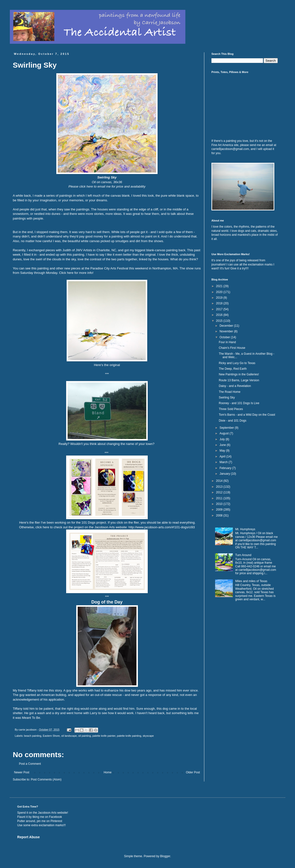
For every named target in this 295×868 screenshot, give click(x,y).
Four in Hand (227, 342)
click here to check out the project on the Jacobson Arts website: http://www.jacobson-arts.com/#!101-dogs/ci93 (115, 527)
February (226, 468)
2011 (220, 498)
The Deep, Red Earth (233, 369)
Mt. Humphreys (245, 529)
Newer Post (22, 772)
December (227, 326)
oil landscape (69, 736)
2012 (220, 492)
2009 (220, 510)
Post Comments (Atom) (46, 780)
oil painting (85, 736)
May (223, 451)
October (225, 337)
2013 (220, 487)
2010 (220, 504)
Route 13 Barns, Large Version (239, 380)
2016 (220, 315)
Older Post (193, 772)
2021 (220, 286)
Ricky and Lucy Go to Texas (237, 363)
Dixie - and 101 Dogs (233, 421)
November (227, 331)
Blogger (165, 856)
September (227, 428)
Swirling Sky (227, 397)
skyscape (148, 736)
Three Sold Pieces (231, 409)
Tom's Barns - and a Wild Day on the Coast (247, 415)
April (223, 456)
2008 (220, 515)
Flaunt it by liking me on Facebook (40, 817)
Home (108, 772)
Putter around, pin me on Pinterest (40, 821)
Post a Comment (30, 764)
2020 (220, 292)
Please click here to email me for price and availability (107, 186)
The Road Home (230, 392)
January (225, 474)
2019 (220, 298)
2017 (220, 309)
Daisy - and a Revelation (235, 386)
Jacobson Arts (47, 813)
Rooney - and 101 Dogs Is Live (239, 403)
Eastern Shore (51, 736)
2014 (220, 481)
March (224, 462)
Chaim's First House (232, 348)
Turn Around (243, 555)
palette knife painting (129, 736)
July (223, 439)
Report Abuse (28, 837)
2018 (220, 303)
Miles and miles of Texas (251, 581)
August (225, 433)
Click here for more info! (77, 273)
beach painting (33, 736)
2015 (220, 321)
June (223, 445)
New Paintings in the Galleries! (239, 374)
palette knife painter (104, 736)
